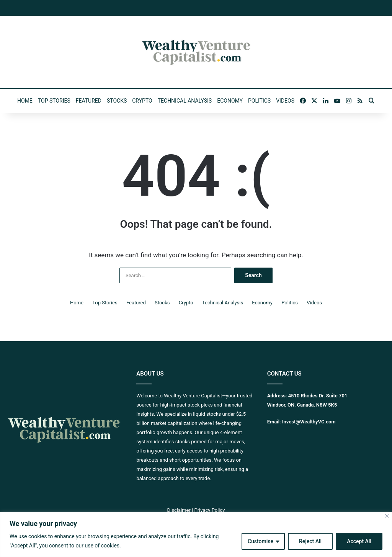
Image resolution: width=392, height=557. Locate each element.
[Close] (387, 516)
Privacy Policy (209, 510)
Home (25, 101)
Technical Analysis (185, 101)
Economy (230, 101)
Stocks (117, 101)
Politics (259, 101)
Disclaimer (179, 510)
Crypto (142, 101)
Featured (89, 101)
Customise (261, 541)
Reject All (310, 541)
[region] (196, 535)
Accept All (359, 541)
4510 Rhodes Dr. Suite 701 (318, 396)
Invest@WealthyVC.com (309, 422)
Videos (285, 101)
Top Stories (54, 101)
